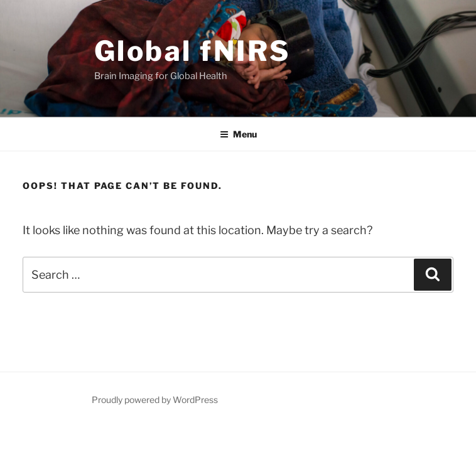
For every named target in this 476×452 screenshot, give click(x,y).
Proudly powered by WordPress (155, 400)
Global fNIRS (192, 51)
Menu (238, 134)
